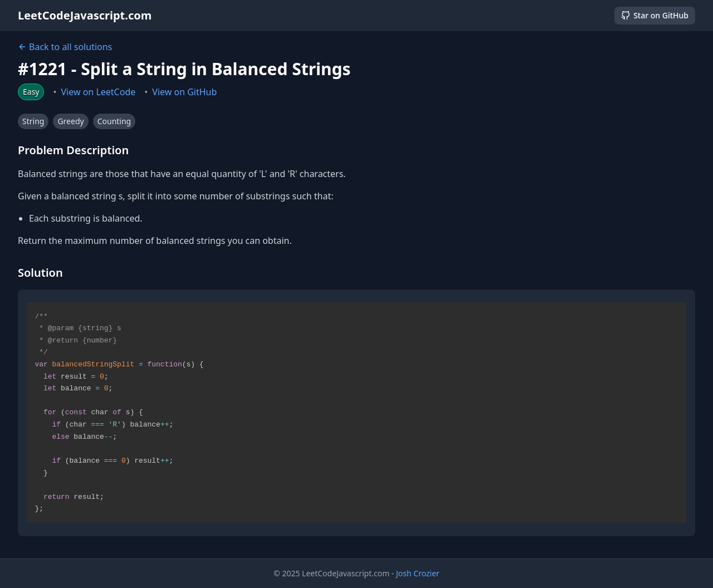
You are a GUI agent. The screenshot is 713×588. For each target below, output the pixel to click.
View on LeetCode (99, 92)
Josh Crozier (418, 573)
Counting (114, 121)
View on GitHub (184, 92)
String (33, 121)
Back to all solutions (65, 47)
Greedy (70, 121)
